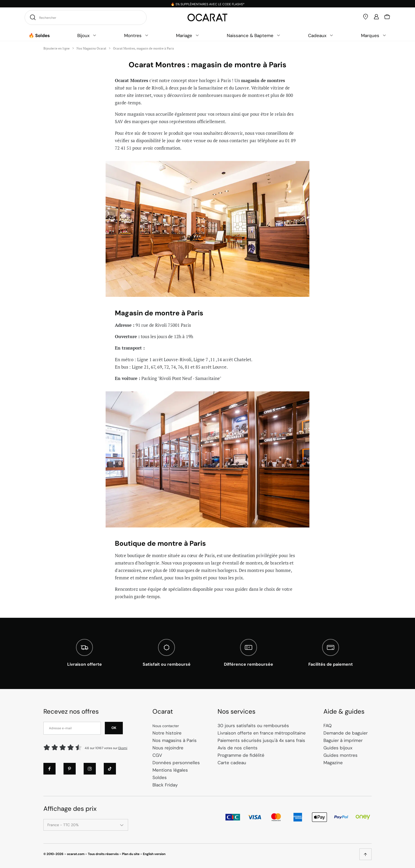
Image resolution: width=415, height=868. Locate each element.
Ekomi (123, 748)
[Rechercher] (32, 17)
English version (154, 854)
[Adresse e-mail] (72, 728)
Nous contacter (166, 726)
